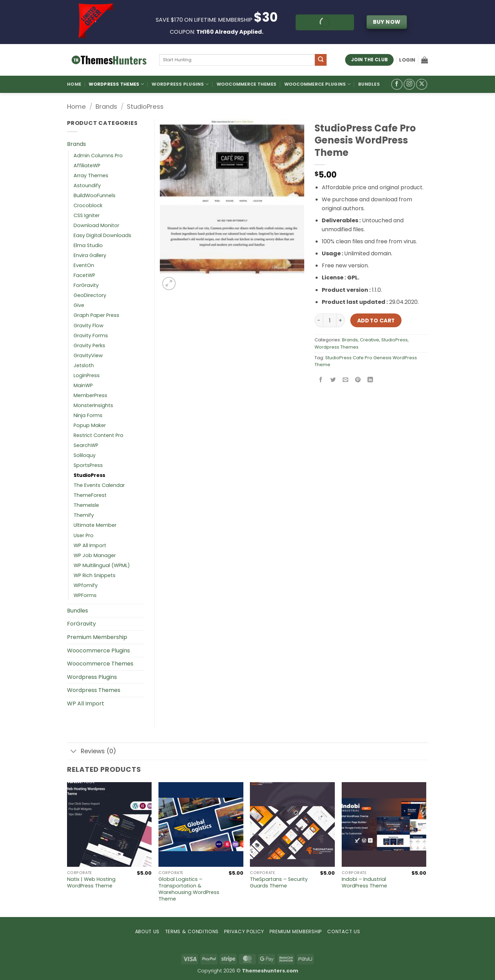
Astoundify (87, 185)
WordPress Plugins (180, 84)
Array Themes (91, 175)
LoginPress (87, 375)
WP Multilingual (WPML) (102, 565)
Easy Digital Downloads (102, 235)
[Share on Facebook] (321, 380)
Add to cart (376, 321)
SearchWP (86, 445)
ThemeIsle (86, 505)
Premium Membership (97, 637)
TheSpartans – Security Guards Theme (279, 882)
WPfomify (86, 585)
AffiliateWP (87, 166)
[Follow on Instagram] (409, 84)
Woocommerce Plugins (317, 84)
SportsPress (88, 465)
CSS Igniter (87, 215)
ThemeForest (90, 495)
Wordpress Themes (337, 347)
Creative (370, 340)
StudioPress (145, 106)
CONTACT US (344, 932)
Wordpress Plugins (92, 677)
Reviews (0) (92, 752)
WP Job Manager (95, 555)
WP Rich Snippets (95, 575)
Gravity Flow (89, 326)
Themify (84, 515)
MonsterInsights (93, 405)
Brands (106, 106)
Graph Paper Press (96, 315)
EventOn (84, 265)
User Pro (84, 535)
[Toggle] (74, 752)
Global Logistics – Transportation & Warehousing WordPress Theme (189, 889)
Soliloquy (85, 455)
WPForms (85, 595)
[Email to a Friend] (346, 380)
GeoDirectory (90, 295)
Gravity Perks (89, 345)
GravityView (88, 355)
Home (74, 84)
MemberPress (90, 395)
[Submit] (321, 60)
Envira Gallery (90, 255)
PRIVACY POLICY (244, 932)
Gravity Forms (91, 335)
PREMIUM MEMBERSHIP (296, 932)
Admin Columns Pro (98, 156)
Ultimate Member (95, 525)
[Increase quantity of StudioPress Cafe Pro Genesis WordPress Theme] (341, 320)
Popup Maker (90, 425)
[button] (407, 60)
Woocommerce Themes (247, 84)
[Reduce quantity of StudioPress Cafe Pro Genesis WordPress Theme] (319, 320)
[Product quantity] (330, 320)
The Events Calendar (99, 485)
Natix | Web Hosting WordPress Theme (91, 882)
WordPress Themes (116, 84)
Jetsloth (84, 365)
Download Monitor (96, 225)
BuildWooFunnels (95, 195)
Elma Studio (88, 245)
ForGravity (86, 285)
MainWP (83, 385)
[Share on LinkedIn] (370, 380)
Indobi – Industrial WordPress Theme (364, 882)
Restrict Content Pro (98, 435)
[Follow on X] (422, 84)
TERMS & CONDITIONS (192, 932)
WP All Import (90, 545)
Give (79, 305)
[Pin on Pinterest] (358, 380)
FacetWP (84, 275)
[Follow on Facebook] (397, 84)
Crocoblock (88, 205)
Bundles (369, 84)
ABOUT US (147, 932)
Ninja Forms (88, 415)
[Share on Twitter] (333, 380)
